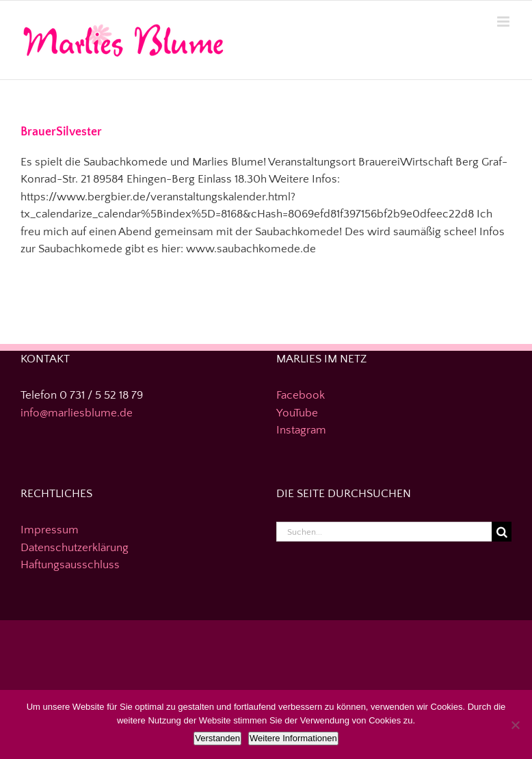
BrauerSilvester (61, 132)
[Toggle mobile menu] (504, 22)
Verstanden (217, 738)
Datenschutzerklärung (75, 548)
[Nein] (515, 725)
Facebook (301, 395)
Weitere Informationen (293, 738)
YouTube (297, 413)
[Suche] (502, 532)
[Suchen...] (384, 532)
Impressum (50, 530)
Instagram (301, 430)
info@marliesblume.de (77, 413)
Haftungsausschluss (70, 565)
